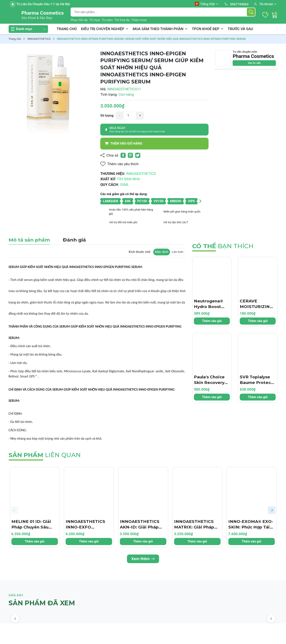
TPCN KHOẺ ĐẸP (208, 29)
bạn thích (223, 246)
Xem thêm (143, 559)
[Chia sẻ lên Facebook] (123, 155)
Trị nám (107, 20)
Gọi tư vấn (254, 63)
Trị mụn (95, 20)
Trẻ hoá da (122, 20)
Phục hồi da (79, 20)
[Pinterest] (130, 155)
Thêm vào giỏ (212, 321)
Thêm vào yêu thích (119, 164)
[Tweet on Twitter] (138, 155)
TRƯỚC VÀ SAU (240, 29)
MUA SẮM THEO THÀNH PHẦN (160, 29)
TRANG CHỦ (67, 29)
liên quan (45, 455)
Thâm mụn (139, 20)
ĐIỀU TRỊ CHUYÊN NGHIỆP (105, 29)
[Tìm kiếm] (251, 12)
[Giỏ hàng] (275, 15)
